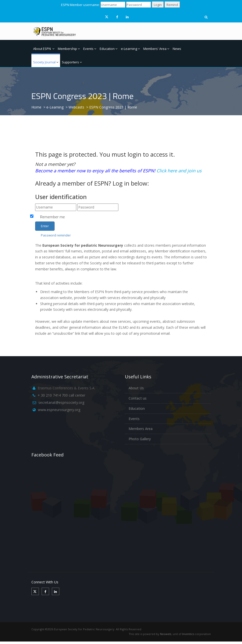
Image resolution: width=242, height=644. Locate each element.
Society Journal (46, 62)
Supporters (72, 62)
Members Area (141, 429)
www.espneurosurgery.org (59, 410)
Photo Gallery (140, 439)
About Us (136, 388)
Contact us (138, 398)
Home (36, 107)
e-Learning (130, 49)
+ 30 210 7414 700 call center (61, 395)
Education (109, 49)
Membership (69, 49)
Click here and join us (179, 171)
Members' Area (156, 49)
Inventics (188, 634)
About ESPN (44, 49)
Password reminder (56, 235)
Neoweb (166, 634)
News (177, 49)
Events (90, 49)
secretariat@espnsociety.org (61, 402)
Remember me (53, 217)
